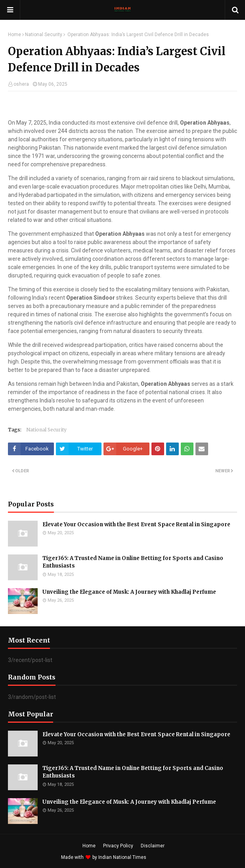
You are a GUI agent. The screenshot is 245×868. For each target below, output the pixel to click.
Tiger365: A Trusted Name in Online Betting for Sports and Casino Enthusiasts (133, 562)
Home (14, 35)
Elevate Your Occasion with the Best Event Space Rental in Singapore (136, 524)
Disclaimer (153, 846)
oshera (21, 84)
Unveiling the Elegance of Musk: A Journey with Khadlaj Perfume (129, 592)
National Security (44, 35)
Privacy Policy (118, 846)
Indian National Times (122, 857)
